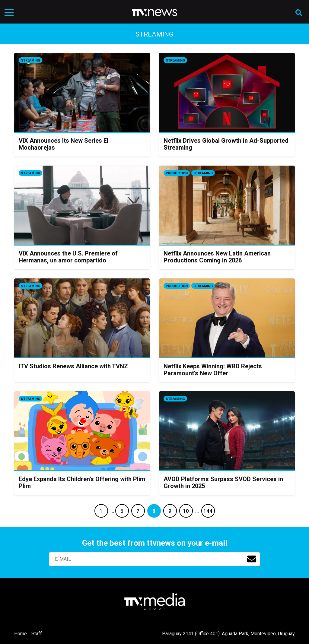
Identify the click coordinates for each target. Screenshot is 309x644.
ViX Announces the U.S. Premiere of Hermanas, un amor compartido (68, 257)
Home (21, 634)
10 (186, 511)
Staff (37, 634)
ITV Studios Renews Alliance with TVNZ (73, 366)
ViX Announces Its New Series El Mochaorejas (64, 144)
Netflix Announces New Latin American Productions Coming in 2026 (217, 257)
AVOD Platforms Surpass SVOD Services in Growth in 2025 (223, 482)
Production (177, 173)
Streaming (30, 60)
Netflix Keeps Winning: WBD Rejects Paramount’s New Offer (213, 370)
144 (208, 511)
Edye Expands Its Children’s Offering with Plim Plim (82, 482)
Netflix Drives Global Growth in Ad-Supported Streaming (226, 144)
